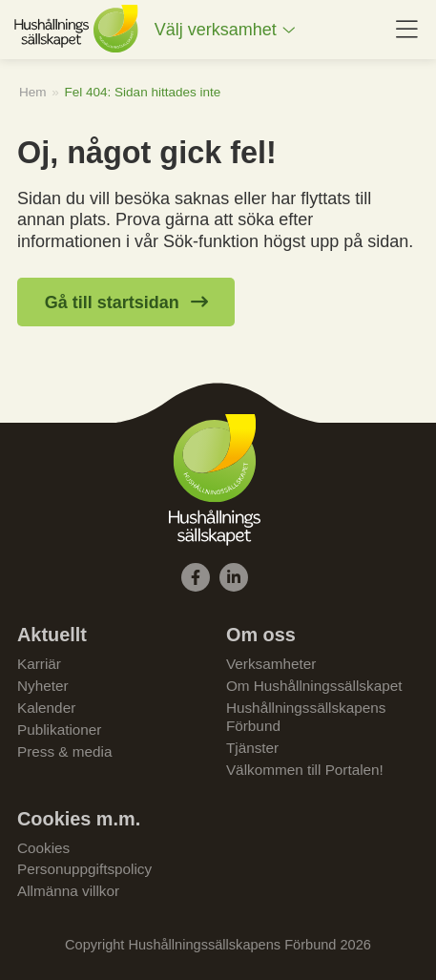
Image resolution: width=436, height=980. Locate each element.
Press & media (64, 751)
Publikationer (59, 730)
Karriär (39, 664)
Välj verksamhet (216, 30)
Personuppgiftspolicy (84, 869)
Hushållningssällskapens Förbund (306, 717)
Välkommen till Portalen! (305, 770)
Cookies (43, 848)
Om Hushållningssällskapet (314, 686)
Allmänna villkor (68, 891)
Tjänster (252, 748)
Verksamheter (271, 664)
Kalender (46, 708)
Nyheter (43, 686)
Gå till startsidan (112, 302)
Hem (33, 92)
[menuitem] (225, 30)
